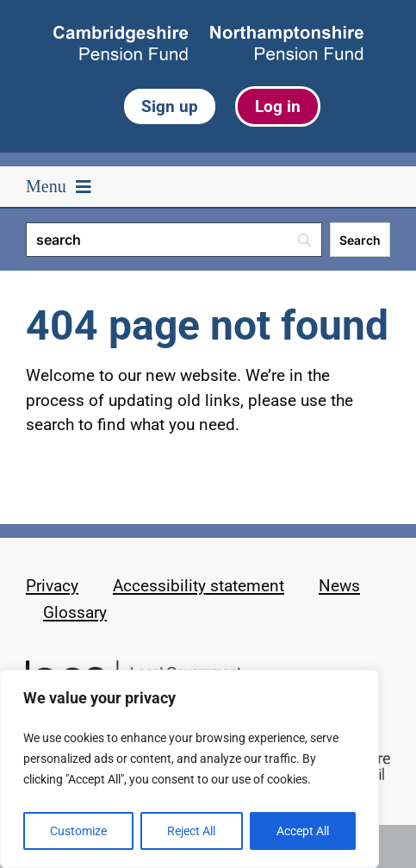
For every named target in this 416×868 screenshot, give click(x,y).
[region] (189, 769)
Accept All (303, 831)
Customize (78, 831)
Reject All (191, 831)
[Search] (174, 240)
